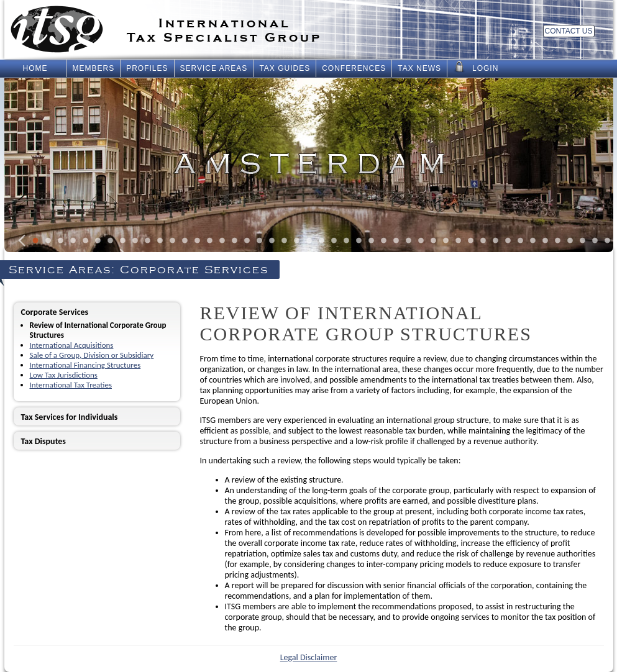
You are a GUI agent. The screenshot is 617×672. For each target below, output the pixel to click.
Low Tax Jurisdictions (64, 375)
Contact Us (569, 31)
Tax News (419, 68)
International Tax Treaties (71, 385)
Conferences (354, 68)
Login (476, 67)
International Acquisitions (72, 345)
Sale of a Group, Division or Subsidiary (92, 355)
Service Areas (214, 68)
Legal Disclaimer (309, 657)
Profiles (147, 68)
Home (35, 68)
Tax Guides (285, 68)
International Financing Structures (85, 365)
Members (94, 68)
